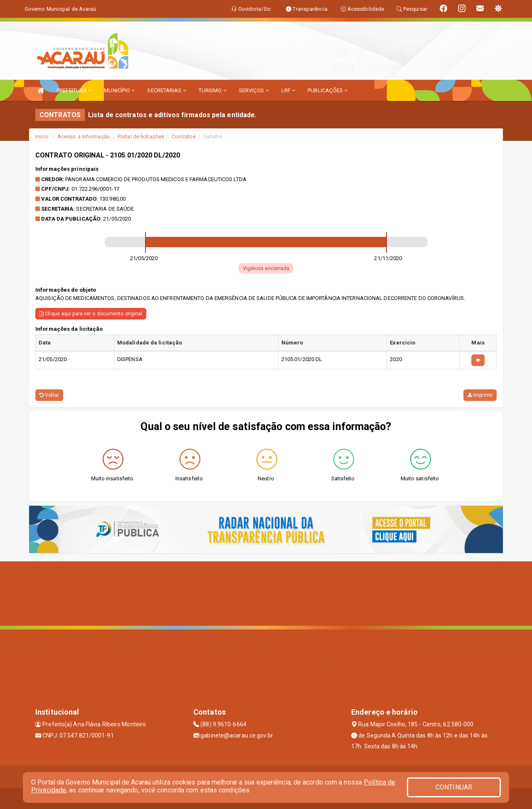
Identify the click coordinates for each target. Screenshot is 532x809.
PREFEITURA (74, 90)
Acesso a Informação (84, 136)
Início (42, 136)
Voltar (49, 395)
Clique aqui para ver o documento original (91, 314)
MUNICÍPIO (119, 90)
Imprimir (480, 395)
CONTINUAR (454, 787)
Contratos (184, 136)
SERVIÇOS (254, 90)
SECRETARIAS (166, 90)
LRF (288, 90)
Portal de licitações (141, 136)
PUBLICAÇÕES (328, 90)
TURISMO (213, 90)
